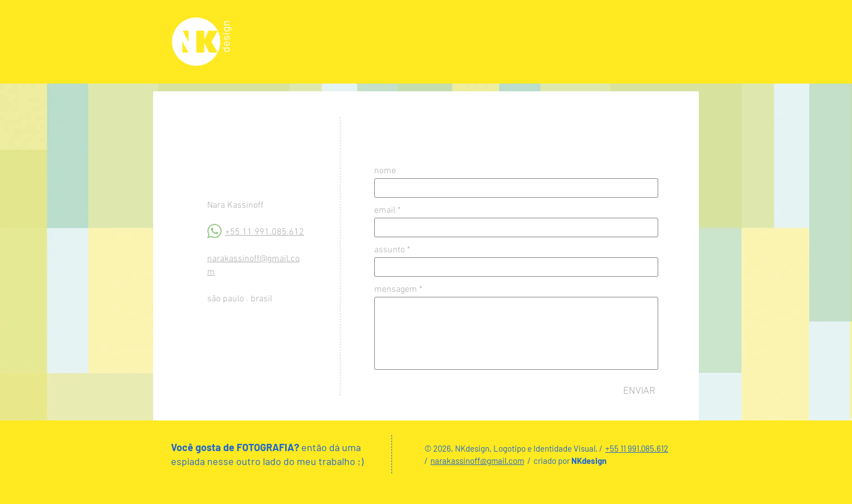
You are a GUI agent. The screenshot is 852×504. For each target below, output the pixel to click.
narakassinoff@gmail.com (477, 461)
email (385, 211)
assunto (390, 250)
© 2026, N (442, 448)
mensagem (396, 290)
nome (385, 171)
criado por (552, 461)
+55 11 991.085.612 (265, 232)
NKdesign (589, 461)
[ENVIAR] (639, 391)
